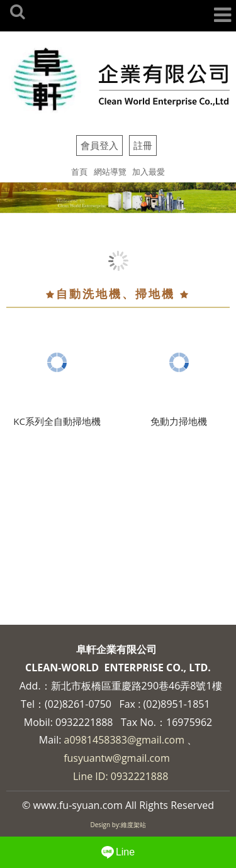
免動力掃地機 (179, 421)
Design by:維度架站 (118, 825)
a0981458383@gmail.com (125, 740)
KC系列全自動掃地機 (57, 421)
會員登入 (99, 145)
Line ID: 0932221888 (121, 776)
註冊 (143, 145)
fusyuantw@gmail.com (117, 758)
